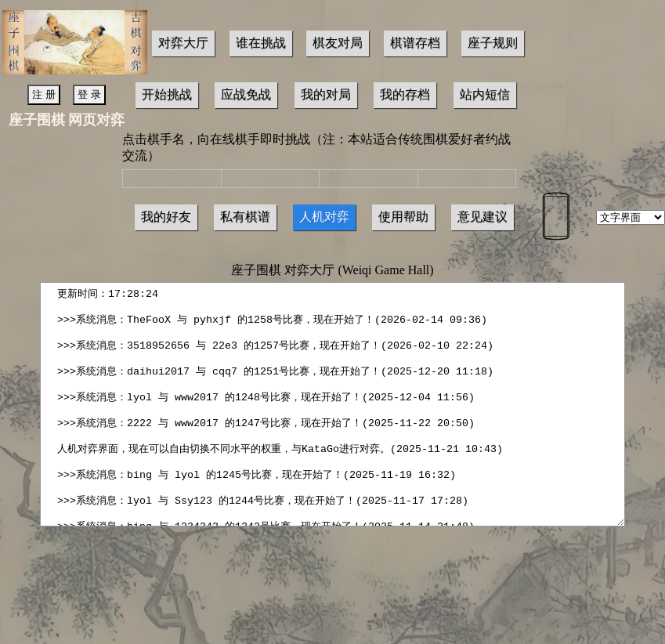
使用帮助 (403, 217)
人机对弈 (324, 217)
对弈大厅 (183, 43)
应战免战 (246, 94)
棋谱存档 (415, 43)
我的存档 (405, 94)
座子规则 (493, 43)
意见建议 (482, 217)
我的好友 (166, 217)
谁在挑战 (261, 43)
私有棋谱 (245, 217)
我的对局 (326, 94)
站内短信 (485, 94)
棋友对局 (338, 43)
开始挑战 (167, 94)
